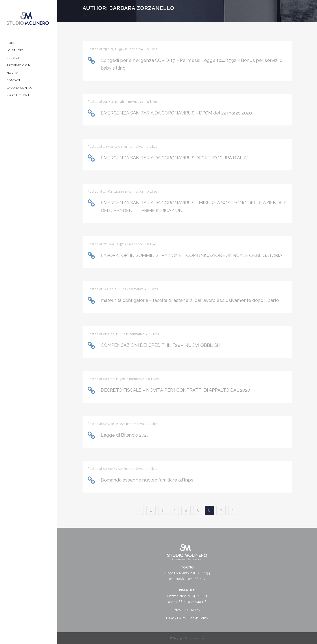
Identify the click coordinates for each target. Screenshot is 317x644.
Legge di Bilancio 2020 (125, 435)
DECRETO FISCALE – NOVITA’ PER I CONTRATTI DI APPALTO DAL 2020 (175, 390)
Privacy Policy (176, 618)
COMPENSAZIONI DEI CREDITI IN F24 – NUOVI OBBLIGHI (161, 345)
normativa (135, 49)
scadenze (136, 244)
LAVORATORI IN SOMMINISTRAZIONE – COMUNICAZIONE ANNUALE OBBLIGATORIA (192, 255)
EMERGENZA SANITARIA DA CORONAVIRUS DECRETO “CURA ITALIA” (174, 158)
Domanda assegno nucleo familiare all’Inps (147, 480)
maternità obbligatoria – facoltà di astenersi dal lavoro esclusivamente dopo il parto (190, 300)
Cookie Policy (198, 618)
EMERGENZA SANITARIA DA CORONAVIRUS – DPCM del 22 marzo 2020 (176, 113)
